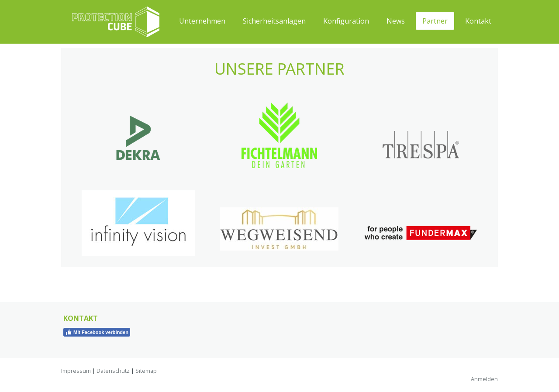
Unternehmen (202, 21)
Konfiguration (346, 21)
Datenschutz (113, 371)
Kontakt (478, 21)
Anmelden (484, 379)
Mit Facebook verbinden (97, 332)
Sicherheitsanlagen (274, 21)
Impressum (76, 371)
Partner (435, 21)
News (396, 21)
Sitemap (146, 371)
